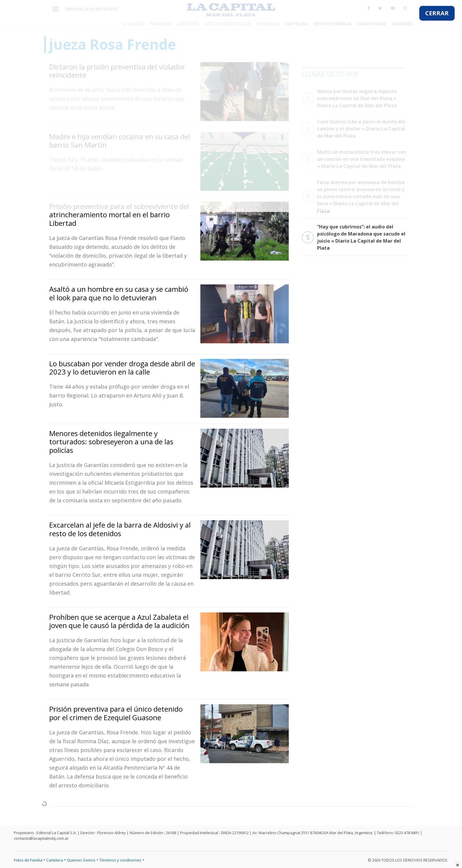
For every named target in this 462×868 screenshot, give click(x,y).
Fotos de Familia (28, 860)
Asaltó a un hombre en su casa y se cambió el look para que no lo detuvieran (119, 293)
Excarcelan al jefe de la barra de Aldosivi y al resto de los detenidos (120, 529)
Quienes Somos (81, 860)
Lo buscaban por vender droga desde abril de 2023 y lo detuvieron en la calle (122, 368)
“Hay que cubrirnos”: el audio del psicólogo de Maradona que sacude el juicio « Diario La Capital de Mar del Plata (354, 237)
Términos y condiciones (120, 860)
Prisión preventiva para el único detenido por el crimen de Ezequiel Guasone (116, 713)
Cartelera (55, 860)
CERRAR (437, 13)
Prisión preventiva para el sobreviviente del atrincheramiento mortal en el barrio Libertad (119, 215)
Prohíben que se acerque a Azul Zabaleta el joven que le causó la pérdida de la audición (119, 621)
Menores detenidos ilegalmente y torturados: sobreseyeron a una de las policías (111, 442)
